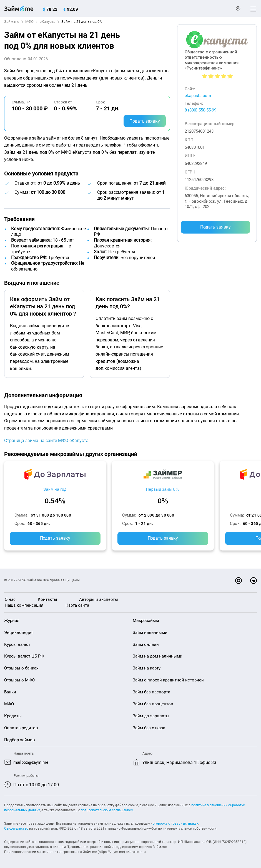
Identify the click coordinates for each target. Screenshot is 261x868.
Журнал (12, 621)
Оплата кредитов (21, 728)
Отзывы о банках (21, 668)
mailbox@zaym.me (32, 762)
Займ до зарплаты (151, 716)
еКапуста (47, 22)
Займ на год (55, 489)
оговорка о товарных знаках (175, 823)
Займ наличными (150, 633)
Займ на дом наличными (158, 656)
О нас (10, 599)
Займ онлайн (146, 644)
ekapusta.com (198, 96)
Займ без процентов (153, 704)
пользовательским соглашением (107, 810)
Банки (10, 692)
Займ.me (12, 22)
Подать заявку (145, 121)
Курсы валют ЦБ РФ (24, 656)
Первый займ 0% (163, 489)
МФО (29, 22)
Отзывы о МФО (19, 680)
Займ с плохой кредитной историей (168, 680)
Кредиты (13, 716)
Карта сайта (77, 605)
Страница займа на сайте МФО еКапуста (46, 441)
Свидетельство (16, 828)
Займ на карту (147, 668)
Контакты (47, 599)
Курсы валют (17, 644)
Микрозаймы (146, 621)
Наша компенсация (24, 605)
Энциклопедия (19, 633)
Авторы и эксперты (99, 599)
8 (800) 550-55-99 (200, 110)
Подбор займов (20, 740)
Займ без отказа (149, 728)
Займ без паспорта (151, 692)
